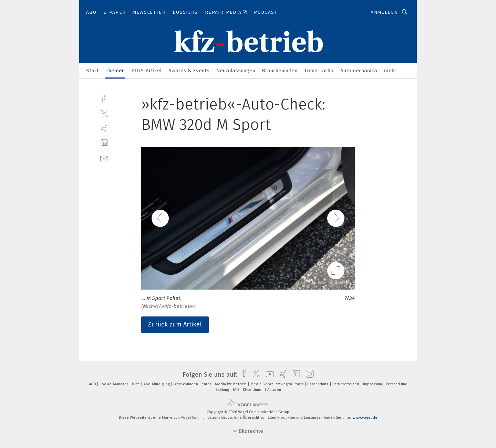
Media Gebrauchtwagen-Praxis (277, 384)
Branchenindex (280, 71)
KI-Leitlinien (254, 390)
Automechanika (359, 71)
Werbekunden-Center (193, 384)
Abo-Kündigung (157, 384)
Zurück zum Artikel (175, 324)
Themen (115, 71)
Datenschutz (318, 384)
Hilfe (136, 384)
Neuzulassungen (236, 71)
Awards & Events (189, 71)
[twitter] (104, 113)
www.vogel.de (365, 418)
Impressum (373, 384)
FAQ (236, 390)
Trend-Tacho (319, 71)
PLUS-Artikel (147, 71)
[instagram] (308, 375)
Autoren (274, 390)
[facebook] (104, 99)
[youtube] (268, 375)
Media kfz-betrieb (231, 384)
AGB (93, 384)
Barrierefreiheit (346, 384)
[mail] (104, 158)
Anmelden (384, 12)
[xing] (104, 128)
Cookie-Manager (114, 384)
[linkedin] (104, 143)
